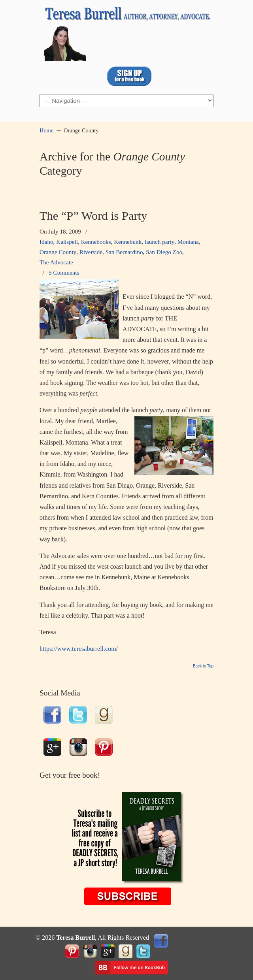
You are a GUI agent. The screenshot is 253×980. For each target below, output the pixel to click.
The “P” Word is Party (93, 216)
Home (46, 130)
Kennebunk (128, 242)
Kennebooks (96, 242)
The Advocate (56, 262)
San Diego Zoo (164, 252)
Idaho (46, 242)
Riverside (91, 252)
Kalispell (67, 242)
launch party (160, 242)
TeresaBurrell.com (126, 32)
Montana (188, 242)
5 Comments (64, 272)
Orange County (58, 252)
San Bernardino (124, 252)
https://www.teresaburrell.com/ (79, 649)
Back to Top (203, 666)
